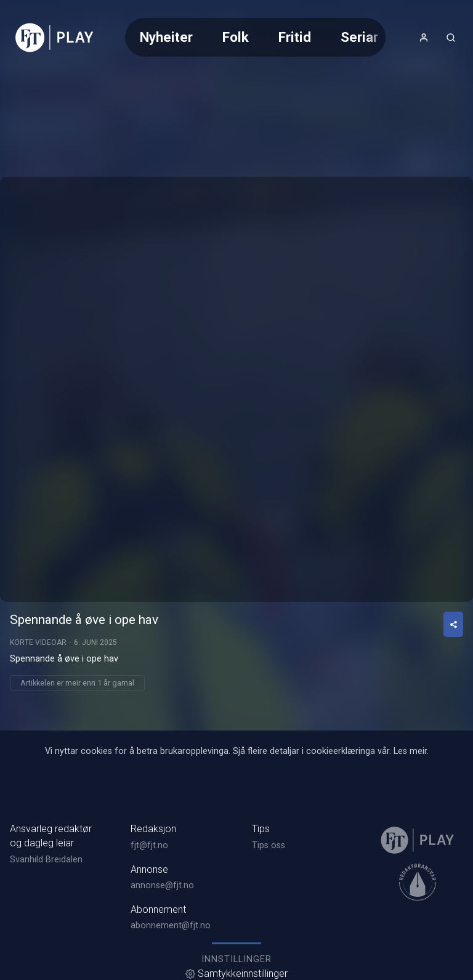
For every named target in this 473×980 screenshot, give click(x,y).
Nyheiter (166, 37)
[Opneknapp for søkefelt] (451, 38)
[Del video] (453, 624)
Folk (236, 37)
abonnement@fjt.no (171, 925)
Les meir (410, 751)
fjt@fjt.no (149, 845)
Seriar (359, 37)
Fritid (295, 37)
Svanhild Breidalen (46, 860)
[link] (55, 38)
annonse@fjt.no (162, 885)
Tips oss (269, 845)
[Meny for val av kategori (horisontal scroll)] (255, 37)
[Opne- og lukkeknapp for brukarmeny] (424, 38)
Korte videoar (38, 642)
